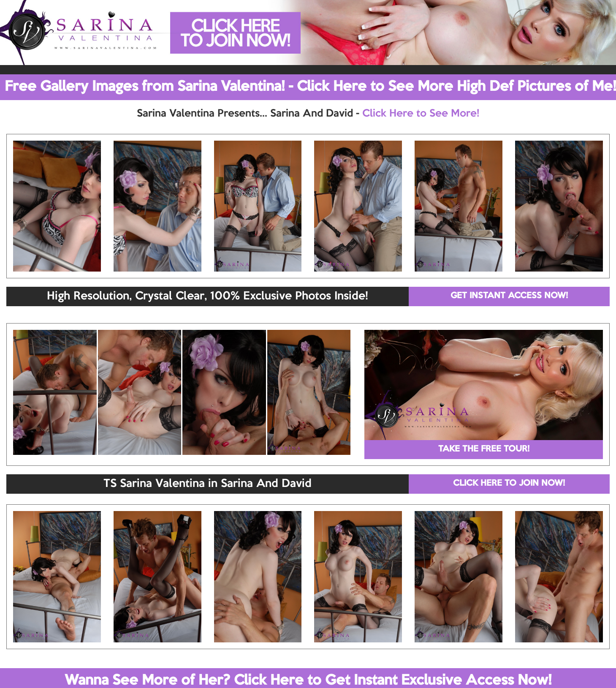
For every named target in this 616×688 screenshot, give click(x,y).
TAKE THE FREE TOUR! (484, 449)
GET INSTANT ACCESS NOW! (509, 296)
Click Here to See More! (421, 114)
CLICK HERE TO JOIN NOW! (509, 484)
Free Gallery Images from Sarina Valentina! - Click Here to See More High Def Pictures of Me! (310, 87)
